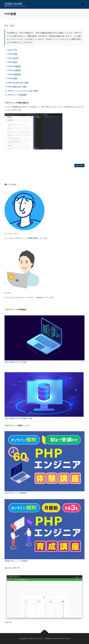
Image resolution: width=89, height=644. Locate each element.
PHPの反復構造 (14, 66)
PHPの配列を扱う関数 (17, 87)
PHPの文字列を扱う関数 (18, 83)
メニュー (82, 4)
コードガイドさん (11, 233)
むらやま (8, 293)
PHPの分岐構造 (14, 70)
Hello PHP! (13, 50)
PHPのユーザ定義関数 (17, 95)
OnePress (48, 638)
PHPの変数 (13, 54)
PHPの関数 (13, 78)
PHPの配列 (13, 62)
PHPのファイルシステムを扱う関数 (23, 91)
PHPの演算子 (14, 58)
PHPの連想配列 (14, 74)
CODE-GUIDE (13, 4)
